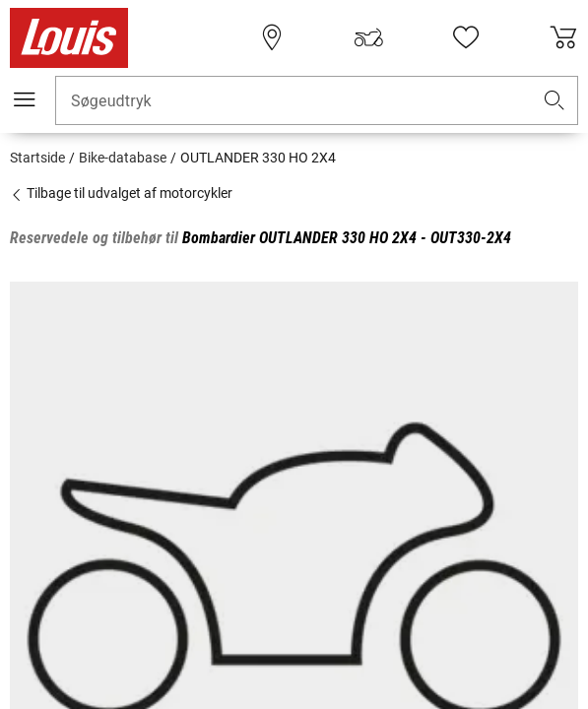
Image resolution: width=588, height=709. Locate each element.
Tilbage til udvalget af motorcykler (121, 193)
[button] (555, 101)
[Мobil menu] (25, 99)
